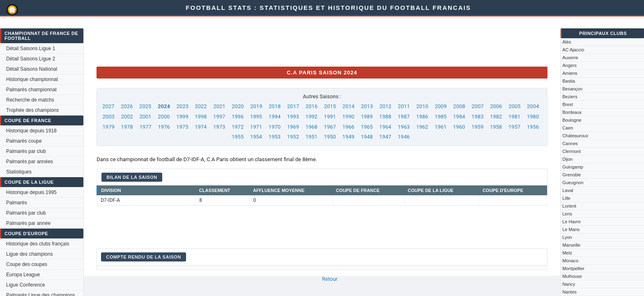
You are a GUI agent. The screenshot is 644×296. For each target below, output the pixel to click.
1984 (459, 117)
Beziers (570, 97)
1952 (293, 137)
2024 (164, 106)
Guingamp (573, 167)
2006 (496, 106)
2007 (477, 106)
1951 (312, 137)
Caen (568, 128)
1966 (348, 127)
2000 (164, 117)
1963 (404, 127)
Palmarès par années (30, 162)
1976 (164, 127)
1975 (182, 127)
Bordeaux (572, 112)
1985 (440, 117)
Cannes (570, 143)
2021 (219, 106)
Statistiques (19, 172)
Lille (566, 198)
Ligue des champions (29, 254)
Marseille (571, 245)
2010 (422, 106)
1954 (256, 137)
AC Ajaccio (573, 50)
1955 (238, 137)
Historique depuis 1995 (31, 192)
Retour (330, 279)
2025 (145, 106)
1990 (348, 117)
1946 (404, 137)
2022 (201, 106)
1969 (293, 127)
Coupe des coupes (27, 264)
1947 (385, 137)
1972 (238, 127)
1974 (201, 127)
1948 (367, 137)
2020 (238, 106)
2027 (108, 106)
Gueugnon (573, 183)
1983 (477, 117)
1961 (440, 127)
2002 (127, 117)
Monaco (570, 261)
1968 (312, 127)
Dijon (567, 159)
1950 (330, 137)
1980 (533, 117)
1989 (367, 117)
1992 (312, 117)
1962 (422, 127)
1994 (275, 117)
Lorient (569, 206)
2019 (256, 106)
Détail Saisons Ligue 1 (31, 49)
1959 (477, 127)
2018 (275, 106)
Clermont (572, 151)
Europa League (23, 275)
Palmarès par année (28, 223)
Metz (567, 253)
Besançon (572, 89)
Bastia (569, 81)
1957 (514, 127)
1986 (422, 117)
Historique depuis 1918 (31, 131)
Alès (567, 42)
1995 (256, 117)
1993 (293, 117)
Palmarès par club (26, 151)
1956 (533, 127)
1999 (182, 117)
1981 (514, 117)
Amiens (570, 73)
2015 (330, 106)
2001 (145, 117)
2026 (127, 106)
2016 (312, 106)
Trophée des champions (32, 110)
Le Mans (571, 229)
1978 (127, 127)
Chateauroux (575, 136)
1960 (459, 127)
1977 (145, 127)
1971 (256, 127)
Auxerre (570, 58)
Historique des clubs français (38, 244)
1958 (496, 127)
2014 (348, 106)
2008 (459, 106)
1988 (385, 117)
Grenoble (572, 175)
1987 (404, 117)
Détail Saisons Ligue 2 (31, 59)
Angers (569, 65)
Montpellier (573, 268)
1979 (109, 127)
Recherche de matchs (30, 100)
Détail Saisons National (32, 69)
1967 (330, 127)
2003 (109, 117)
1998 (201, 117)
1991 (330, 117)
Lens (567, 214)
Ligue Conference (26, 285)
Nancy (569, 284)
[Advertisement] (246, 42)
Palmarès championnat (31, 90)
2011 (404, 106)
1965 (367, 127)
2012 (385, 106)
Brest (568, 104)
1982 (496, 117)
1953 (275, 137)
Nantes (569, 292)
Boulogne (572, 120)
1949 (348, 137)
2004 (533, 106)
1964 (385, 127)
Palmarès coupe (24, 141)
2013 (367, 106)
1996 (238, 117)
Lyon (567, 237)
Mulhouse (572, 276)
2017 (293, 106)
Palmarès (17, 203)
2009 (440, 106)
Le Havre (572, 222)
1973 (219, 127)
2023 (183, 106)
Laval (568, 190)
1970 (275, 127)
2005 (514, 106)
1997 (219, 117)
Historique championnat (32, 79)
